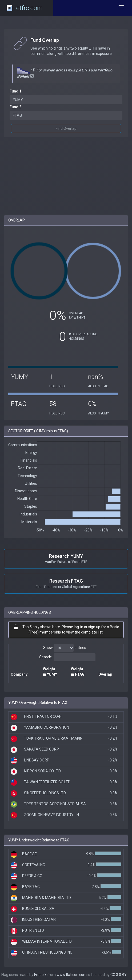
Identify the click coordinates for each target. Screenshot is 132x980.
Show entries (65, 648)
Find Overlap (66, 128)
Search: (67, 657)
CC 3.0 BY (119, 975)
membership (50, 632)
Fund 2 (15, 107)
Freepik (40, 975)
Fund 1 (15, 91)
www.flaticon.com (72, 975)
